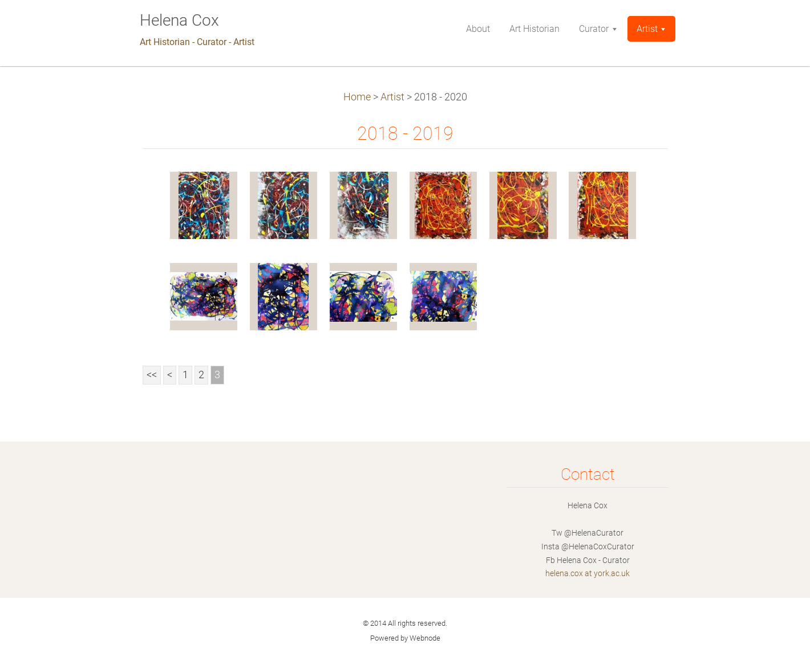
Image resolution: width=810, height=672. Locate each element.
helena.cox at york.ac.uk (588, 573)
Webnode (425, 638)
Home (357, 97)
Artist (392, 97)
